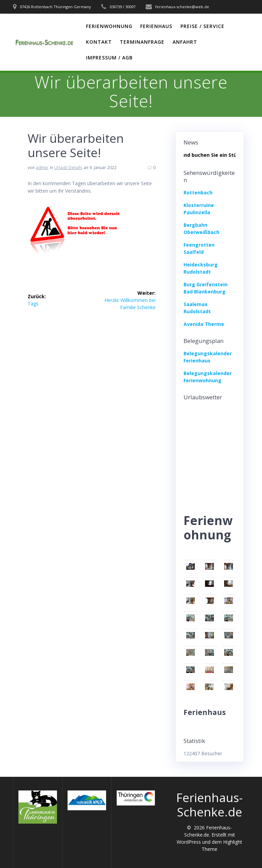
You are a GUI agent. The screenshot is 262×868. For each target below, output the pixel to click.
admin (42, 168)
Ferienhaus (156, 26)
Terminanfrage (142, 42)
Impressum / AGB (109, 58)
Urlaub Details (68, 168)
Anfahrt (185, 42)
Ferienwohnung (109, 26)
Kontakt (99, 42)
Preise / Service (202, 26)
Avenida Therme (204, 324)
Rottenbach (198, 192)
